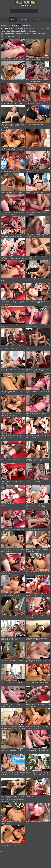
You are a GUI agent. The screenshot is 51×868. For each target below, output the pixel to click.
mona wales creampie (13, 31)
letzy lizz (3, 31)
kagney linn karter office (7, 34)
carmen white (30, 28)
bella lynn (24, 31)
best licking (28, 34)
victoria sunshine (5, 37)
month (24, 25)
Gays (29, 19)
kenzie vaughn (20, 28)
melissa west (32, 31)
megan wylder (16, 37)
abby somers (41, 34)
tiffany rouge (46, 28)
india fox (38, 28)
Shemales (37, 19)
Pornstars (22, 19)
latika (34, 34)
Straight (13, 19)
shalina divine (19, 34)
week (28, 25)
